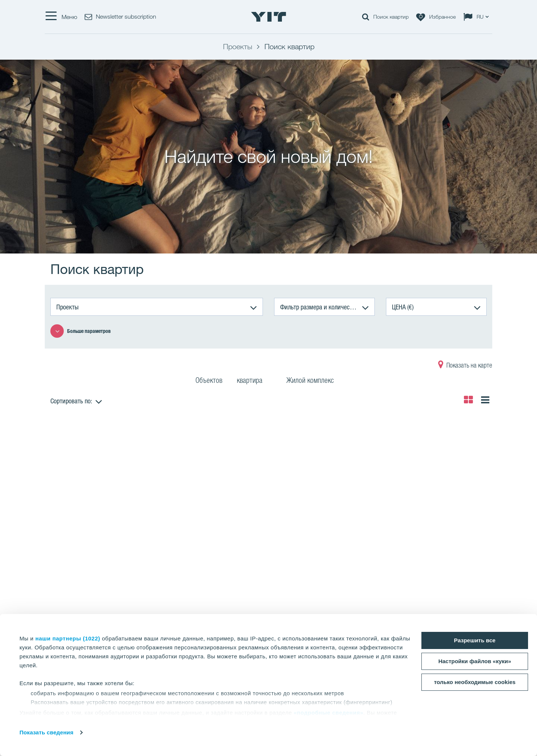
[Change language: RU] (478, 17)
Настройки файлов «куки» (475, 661)
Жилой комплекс (315, 381)
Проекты (67, 307)
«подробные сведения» (328, 713)
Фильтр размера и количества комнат (327, 307)
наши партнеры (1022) (68, 638)
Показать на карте (465, 366)
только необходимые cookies (475, 682)
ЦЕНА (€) (403, 307)
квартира (254, 381)
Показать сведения (46, 732)
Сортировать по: (71, 401)
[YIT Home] (268, 17)
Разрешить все (475, 640)
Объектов (209, 381)
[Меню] (61, 17)
